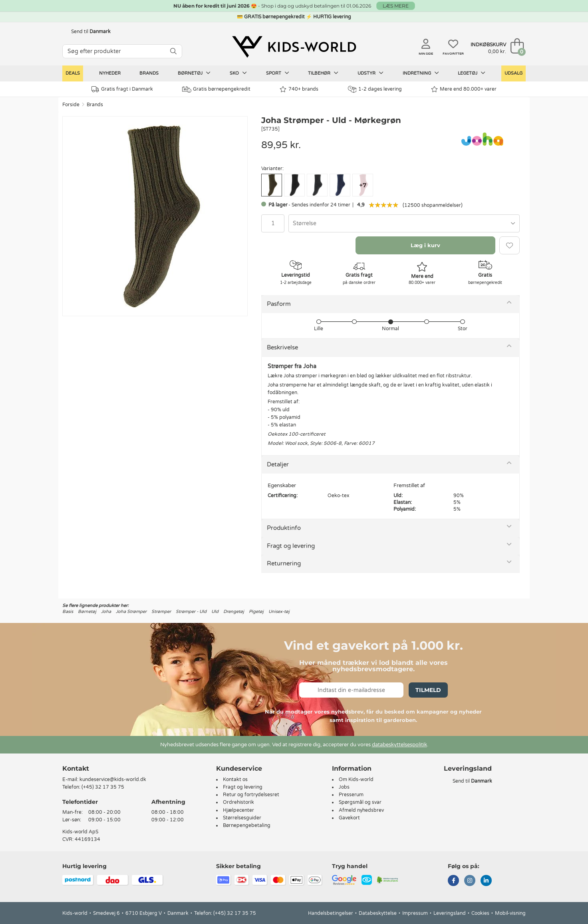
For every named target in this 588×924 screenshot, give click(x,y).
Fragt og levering (291, 546)
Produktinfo (284, 528)
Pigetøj (256, 612)
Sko (238, 73)
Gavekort (349, 818)
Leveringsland (450, 913)
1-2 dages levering (375, 89)
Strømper (161, 612)
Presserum (351, 795)
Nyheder (110, 73)
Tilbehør (323, 73)
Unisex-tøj (279, 612)
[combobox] (404, 223)
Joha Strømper (131, 612)
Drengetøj (234, 612)
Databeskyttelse (378, 913)
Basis (68, 612)
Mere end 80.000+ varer (464, 89)
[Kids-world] (294, 47)
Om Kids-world (356, 779)
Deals (73, 73)
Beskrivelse (282, 347)
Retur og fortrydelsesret (251, 795)
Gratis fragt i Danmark (122, 89)
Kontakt (76, 768)
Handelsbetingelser (331, 913)
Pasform (279, 304)
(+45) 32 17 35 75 (103, 787)
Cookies (480, 913)
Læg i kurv (425, 245)
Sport (278, 73)
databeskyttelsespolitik (399, 745)
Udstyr (370, 73)
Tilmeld (428, 690)
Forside (71, 105)
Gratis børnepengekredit (216, 89)
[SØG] (173, 51)
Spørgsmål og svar (360, 802)
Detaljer (278, 464)
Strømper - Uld (191, 612)
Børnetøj (194, 73)
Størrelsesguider (242, 818)
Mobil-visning (510, 913)
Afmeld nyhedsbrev (361, 810)
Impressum (415, 913)
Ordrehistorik (238, 802)
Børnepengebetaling (247, 825)
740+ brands (299, 89)
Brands (149, 73)
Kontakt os (235, 779)
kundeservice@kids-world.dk (113, 779)
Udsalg (514, 73)
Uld (215, 612)
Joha (106, 612)
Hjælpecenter (238, 810)
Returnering (284, 563)
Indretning (421, 73)
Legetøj (472, 73)
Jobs (344, 787)
